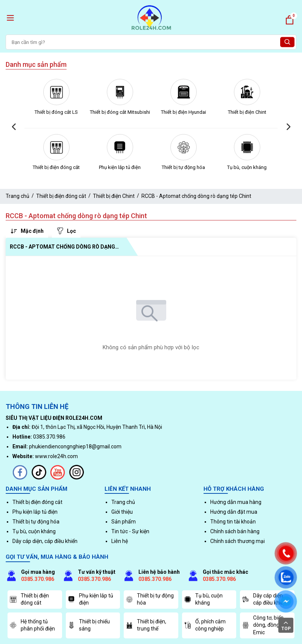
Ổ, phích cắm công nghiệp (205, 625)
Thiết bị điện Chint (247, 112)
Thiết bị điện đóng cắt (56, 167)
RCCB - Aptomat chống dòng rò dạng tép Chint (196, 196)
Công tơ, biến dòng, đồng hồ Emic (264, 625)
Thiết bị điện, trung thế (146, 625)
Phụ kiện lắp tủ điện (120, 167)
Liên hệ (120, 541)
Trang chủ (17, 196)
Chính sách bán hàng (235, 531)
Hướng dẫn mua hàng (236, 502)
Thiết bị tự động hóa (183, 167)
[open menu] (10, 18)
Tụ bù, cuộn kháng (247, 167)
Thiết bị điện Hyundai (184, 112)
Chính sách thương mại (238, 541)
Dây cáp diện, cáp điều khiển (45, 541)
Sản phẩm (124, 522)
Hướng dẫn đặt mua (234, 512)
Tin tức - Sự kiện (130, 531)
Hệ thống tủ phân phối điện (32, 625)
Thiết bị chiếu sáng (89, 625)
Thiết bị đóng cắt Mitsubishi (120, 112)
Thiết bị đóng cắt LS (56, 112)
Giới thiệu (122, 512)
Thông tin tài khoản (233, 522)
